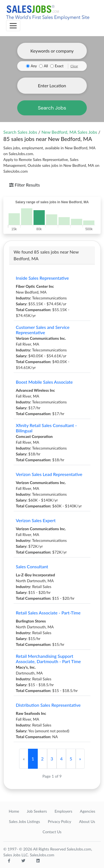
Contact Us (52, 832)
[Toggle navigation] (13, 26)
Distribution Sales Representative (48, 705)
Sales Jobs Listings (24, 821)
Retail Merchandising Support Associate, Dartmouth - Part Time (48, 659)
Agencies (87, 811)
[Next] (80, 759)
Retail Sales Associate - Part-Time (48, 613)
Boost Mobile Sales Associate (44, 382)
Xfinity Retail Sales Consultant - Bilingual (46, 428)
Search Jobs (52, 108)
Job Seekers (37, 811)
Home (14, 811)
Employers (64, 811)
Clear (74, 66)
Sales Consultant (32, 566)
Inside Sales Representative (42, 278)
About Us (87, 821)
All (46, 66)
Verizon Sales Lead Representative (49, 474)
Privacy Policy (59, 821)
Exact (59, 66)
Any (34, 66)
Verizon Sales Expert (36, 520)
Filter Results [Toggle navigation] (25, 185)
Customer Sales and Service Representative (43, 330)
